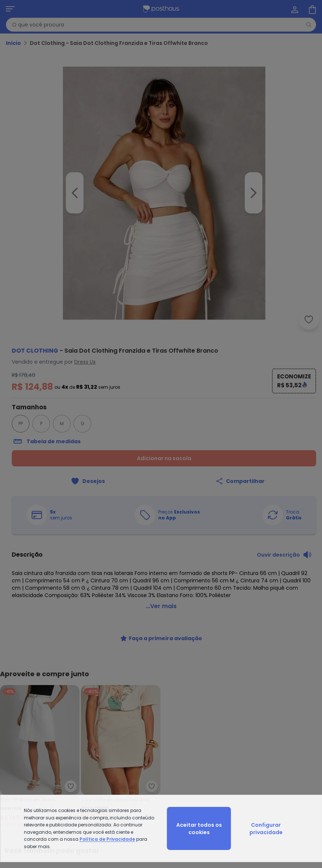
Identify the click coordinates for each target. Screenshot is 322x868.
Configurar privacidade (266, 829)
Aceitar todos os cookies (199, 829)
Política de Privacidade (107, 839)
